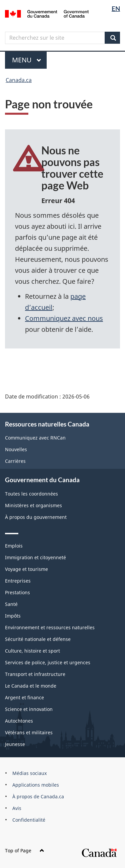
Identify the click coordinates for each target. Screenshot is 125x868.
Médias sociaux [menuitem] (29, 773)
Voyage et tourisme (26, 569)
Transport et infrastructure (35, 674)
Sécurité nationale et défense (38, 639)
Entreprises (18, 581)
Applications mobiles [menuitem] (36, 785)
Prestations (17, 592)
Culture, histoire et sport (32, 651)
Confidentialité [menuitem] (29, 820)
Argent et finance (24, 697)
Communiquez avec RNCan (35, 438)
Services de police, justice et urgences (48, 662)
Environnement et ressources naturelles (50, 627)
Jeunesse (15, 744)
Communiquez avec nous (64, 318)
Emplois (14, 546)
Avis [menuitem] (17, 808)
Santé (11, 604)
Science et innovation (29, 709)
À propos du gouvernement (36, 517)
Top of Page (25, 850)
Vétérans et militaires (29, 732)
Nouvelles (16, 449)
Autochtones (19, 721)
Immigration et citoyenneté (35, 557)
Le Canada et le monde (31, 686)
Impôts (13, 616)
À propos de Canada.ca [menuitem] (38, 796)
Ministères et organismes (33, 505)
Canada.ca (19, 80)
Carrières (15, 461)
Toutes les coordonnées (31, 494)
